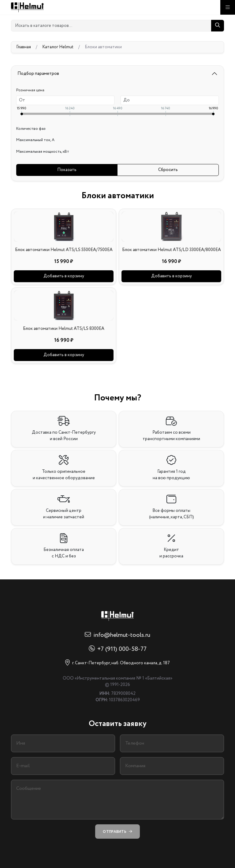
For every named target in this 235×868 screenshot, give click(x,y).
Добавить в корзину (64, 276)
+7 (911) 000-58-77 (122, 649)
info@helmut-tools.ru (122, 635)
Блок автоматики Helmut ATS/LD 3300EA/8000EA (172, 250)
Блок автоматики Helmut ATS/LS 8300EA (64, 329)
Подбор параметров (38, 74)
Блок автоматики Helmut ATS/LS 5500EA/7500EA (64, 250)
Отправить (117, 832)
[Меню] (228, 7)
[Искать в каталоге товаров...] (111, 26)
